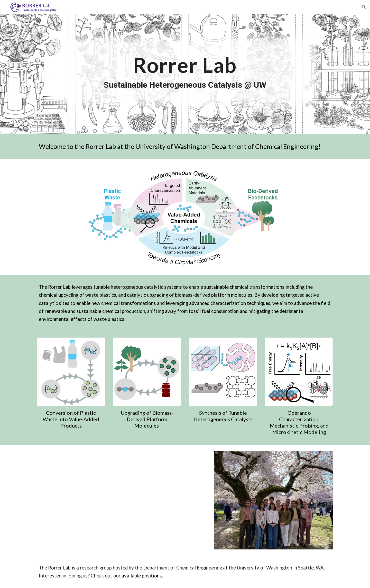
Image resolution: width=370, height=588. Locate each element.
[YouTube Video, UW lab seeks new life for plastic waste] (134, 500)
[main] (185, 74)
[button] (364, 7)
